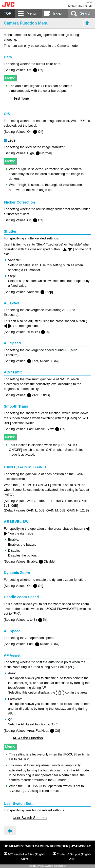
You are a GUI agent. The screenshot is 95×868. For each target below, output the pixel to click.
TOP (7, 13)
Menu (31, 13)
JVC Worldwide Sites (26, 856)
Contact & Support (74, 856)
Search (86, 13)
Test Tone (21, 98)
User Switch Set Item (30, 818)
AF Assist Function (28, 738)
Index (58, 13)
